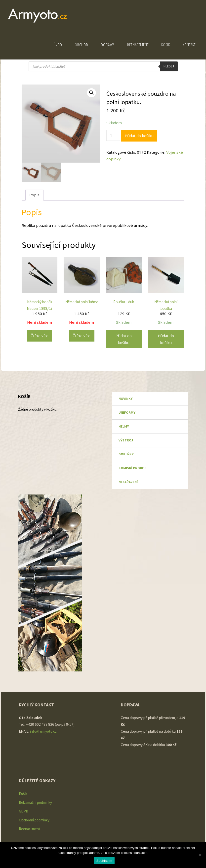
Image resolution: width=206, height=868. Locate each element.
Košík (23, 794)
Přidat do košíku (139, 136)
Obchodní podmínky (34, 820)
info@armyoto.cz (44, 731)
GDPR (23, 811)
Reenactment (30, 828)
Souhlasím (104, 861)
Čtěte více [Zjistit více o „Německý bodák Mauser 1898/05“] (40, 336)
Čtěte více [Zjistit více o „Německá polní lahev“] (82, 336)
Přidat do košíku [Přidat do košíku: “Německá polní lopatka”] (166, 339)
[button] (91, 93)
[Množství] (113, 135)
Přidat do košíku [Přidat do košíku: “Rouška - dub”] (124, 339)
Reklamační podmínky (36, 802)
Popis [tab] (34, 195)
